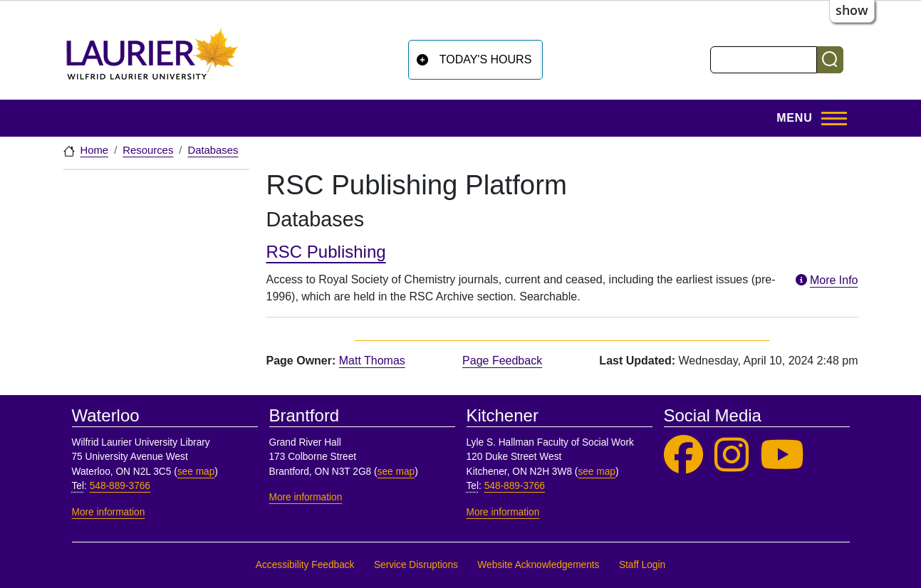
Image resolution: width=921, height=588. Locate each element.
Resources (148, 150)
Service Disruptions (416, 565)
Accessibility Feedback (305, 565)
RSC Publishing (326, 252)
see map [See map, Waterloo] (196, 472)
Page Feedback (502, 361)
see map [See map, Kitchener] (597, 472)
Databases (213, 150)
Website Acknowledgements (538, 565)
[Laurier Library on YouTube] (782, 455)
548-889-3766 (120, 486)
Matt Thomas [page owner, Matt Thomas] (372, 361)
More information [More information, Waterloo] (109, 512)
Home (95, 150)
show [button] (852, 10)
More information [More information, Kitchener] (503, 512)
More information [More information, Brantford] (306, 497)
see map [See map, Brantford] (396, 472)
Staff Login (642, 565)
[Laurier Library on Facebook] (683, 455)
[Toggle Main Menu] (807, 118)
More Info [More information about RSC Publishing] (826, 280)
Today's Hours (486, 59)
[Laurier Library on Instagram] (732, 455)
